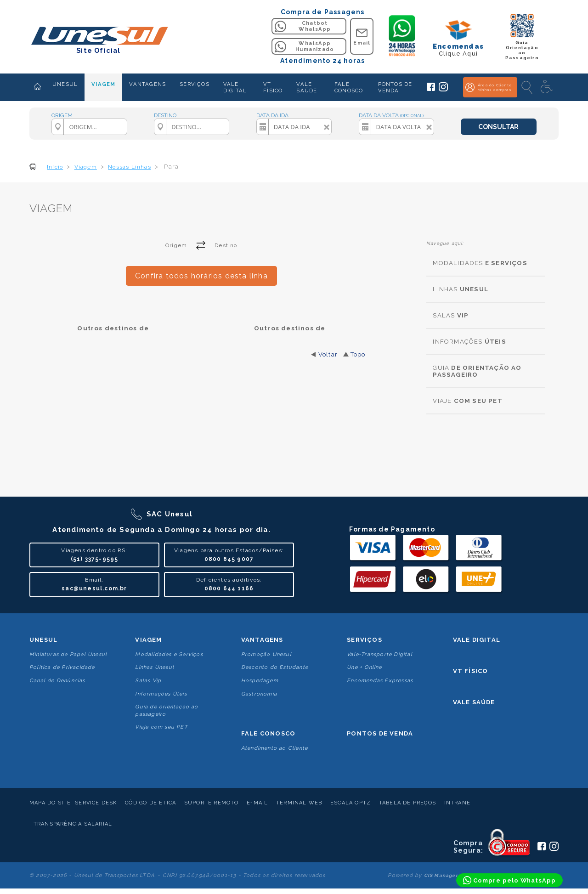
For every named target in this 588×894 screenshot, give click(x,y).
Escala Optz (351, 803)
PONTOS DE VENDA (395, 87)
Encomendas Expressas (380, 681)
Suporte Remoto (212, 803)
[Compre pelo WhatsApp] (509, 880)
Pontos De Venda (380, 733)
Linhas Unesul (155, 667)
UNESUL (65, 84)
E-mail (257, 803)
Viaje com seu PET (161, 727)
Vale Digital (477, 640)
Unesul (43, 640)
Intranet (459, 803)
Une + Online (364, 667)
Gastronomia (259, 694)
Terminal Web (299, 803)
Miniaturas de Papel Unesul (68, 654)
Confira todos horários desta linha (201, 276)
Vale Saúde (474, 702)
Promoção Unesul (266, 654)
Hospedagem (260, 681)
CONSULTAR (498, 127)
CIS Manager (441, 875)
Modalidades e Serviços (169, 654)
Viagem (148, 640)
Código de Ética (150, 803)
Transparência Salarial (73, 824)
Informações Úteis (161, 694)
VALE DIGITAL (235, 87)
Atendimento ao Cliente (274, 748)
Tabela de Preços (407, 803)
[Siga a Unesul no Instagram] (443, 90)
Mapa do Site (50, 803)
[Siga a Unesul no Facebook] (431, 89)
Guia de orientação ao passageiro (167, 710)
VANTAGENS (147, 84)
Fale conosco (268, 733)
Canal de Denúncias (57, 681)
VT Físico (471, 671)
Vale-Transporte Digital (380, 654)
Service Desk (96, 803)
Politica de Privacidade (62, 667)
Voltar (328, 354)
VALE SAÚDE (307, 87)
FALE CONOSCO (349, 87)
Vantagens (262, 640)
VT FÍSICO (273, 87)
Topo (358, 354)
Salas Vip (148, 681)
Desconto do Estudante (275, 667)
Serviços (365, 640)
